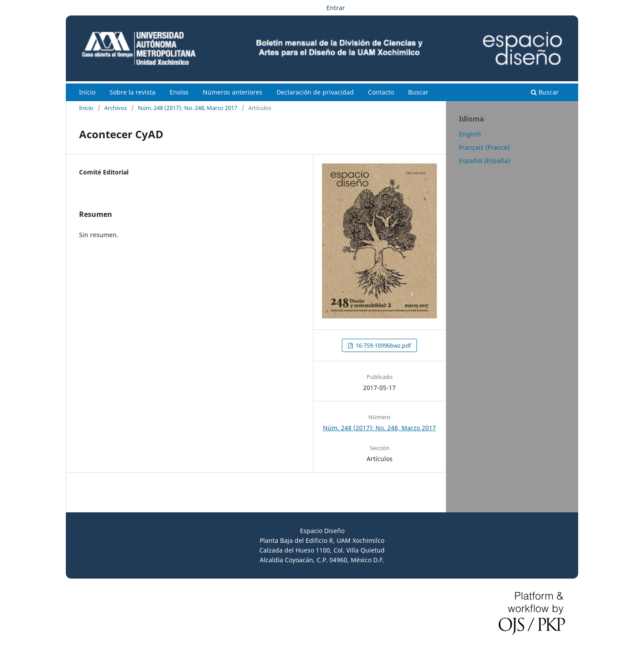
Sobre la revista (133, 92)
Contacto (381, 92)
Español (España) (485, 161)
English (470, 134)
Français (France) (484, 147)
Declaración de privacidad (315, 92)
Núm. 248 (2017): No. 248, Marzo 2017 (188, 108)
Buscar (418, 92)
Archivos (116, 108)
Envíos (179, 92)
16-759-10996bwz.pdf (383, 345)
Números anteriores (233, 92)
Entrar (336, 8)
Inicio (87, 92)
